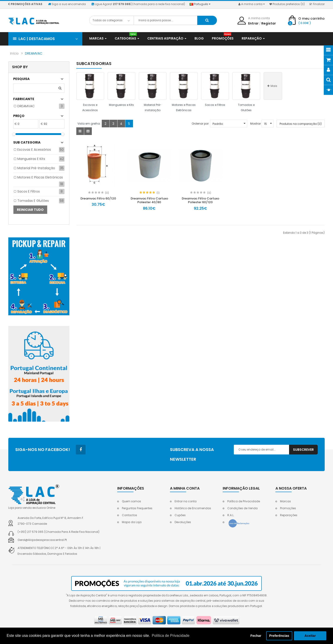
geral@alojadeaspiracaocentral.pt (42, 540)
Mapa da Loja (132, 522)
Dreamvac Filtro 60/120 (98, 198)
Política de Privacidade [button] (171, 636)
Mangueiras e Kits (31, 159)
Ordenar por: (200, 124)
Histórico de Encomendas (193, 508)
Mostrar (256, 124)
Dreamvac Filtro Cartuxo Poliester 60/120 (200, 200)
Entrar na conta (186, 501)
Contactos (129, 515)
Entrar (253, 23)
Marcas (285, 501)
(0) (107, 193)
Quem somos (131, 501)
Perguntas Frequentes (137, 508)
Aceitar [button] (310, 636)
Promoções (288, 508)
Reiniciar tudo (30, 210)
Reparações (289, 515)
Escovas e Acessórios (34, 150)
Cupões (180, 515)
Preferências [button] (279, 636)
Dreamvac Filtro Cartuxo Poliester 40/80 (149, 200)
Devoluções (183, 522)
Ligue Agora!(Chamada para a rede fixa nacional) (138, 4)
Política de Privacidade (244, 501)
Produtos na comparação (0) (301, 124)
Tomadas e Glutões (33, 201)
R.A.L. (231, 515)
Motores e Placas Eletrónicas (40, 177)
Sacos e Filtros (29, 191)
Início (14, 53)
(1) (158, 193)
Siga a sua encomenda (67, 4)
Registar (269, 23)
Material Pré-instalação (36, 168)
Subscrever (303, 450)
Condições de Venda (242, 508)
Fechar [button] (256, 636)
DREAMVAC (34, 53)
